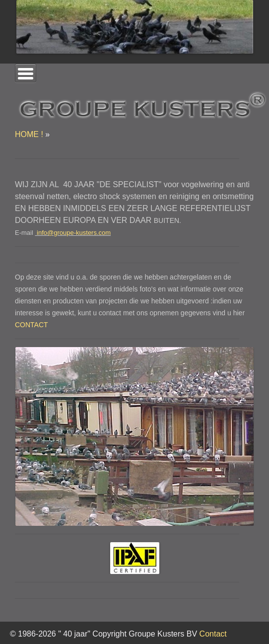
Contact (213, 634)
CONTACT (32, 325)
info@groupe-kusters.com (74, 233)
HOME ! (29, 134)
